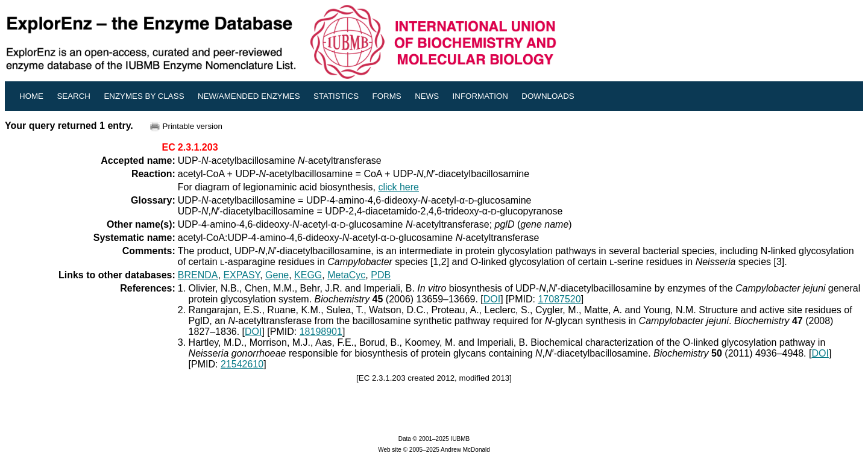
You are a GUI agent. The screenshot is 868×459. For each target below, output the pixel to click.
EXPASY (241, 275)
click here (398, 187)
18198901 (321, 332)
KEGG (308, 275)
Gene (277, 275)
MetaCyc (346, 275)
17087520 (559, 299)
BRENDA (198, 275)
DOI (492, 299)
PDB (381, 275)
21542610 (242, 364)
